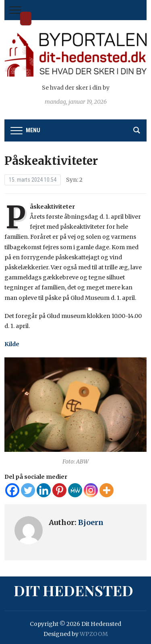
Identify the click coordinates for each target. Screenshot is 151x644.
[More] (107, 490)
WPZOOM (94, 634)
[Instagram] (91, 490)
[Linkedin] (44, 490)
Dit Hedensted (26, 18)
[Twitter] (28, 490)
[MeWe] (75, 490)
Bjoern (91, 522)
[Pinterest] (59, 490)
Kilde (12, 344)
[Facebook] (12, 490)
